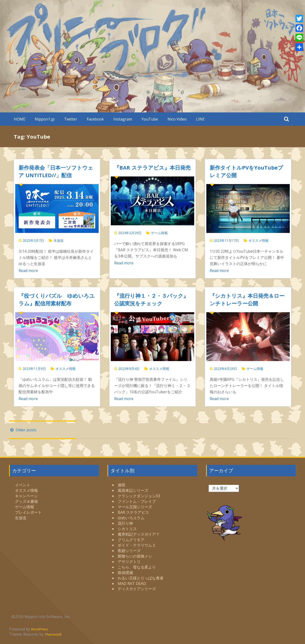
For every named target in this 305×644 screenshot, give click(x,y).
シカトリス (127, 529)
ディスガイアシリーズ (137, 589)
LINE (200, 119)
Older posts (23, 430)
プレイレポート (28, 512)
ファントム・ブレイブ (137, 501)
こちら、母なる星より (137, 567)
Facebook (95, 119)
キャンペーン (26, 496)
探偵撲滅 (125, 573)
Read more (28, 271)
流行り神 (125, 523)
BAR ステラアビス (133, 512)
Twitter (71, 119)
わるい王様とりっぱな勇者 (141, 578)
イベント (23, 485)
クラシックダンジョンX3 (139, 496)
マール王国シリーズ (135, 507)
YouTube (150, 119)
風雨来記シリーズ (133, 490)
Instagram (123, 119)
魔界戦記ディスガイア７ (139, 534)
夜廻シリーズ (129, 551)
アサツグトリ (129, 562)
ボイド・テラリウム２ (137, 545)
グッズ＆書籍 (26, 501)
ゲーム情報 (159, 233)
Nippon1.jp (45, 119)
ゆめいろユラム (131, 518)
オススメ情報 (259, 240)
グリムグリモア (131, 540)
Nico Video (177, 119)
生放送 (59, 240)
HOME (20, 119)
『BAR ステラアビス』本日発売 (152, 167)
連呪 (122, 485)
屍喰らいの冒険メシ (135, 556)
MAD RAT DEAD (132, 584)
